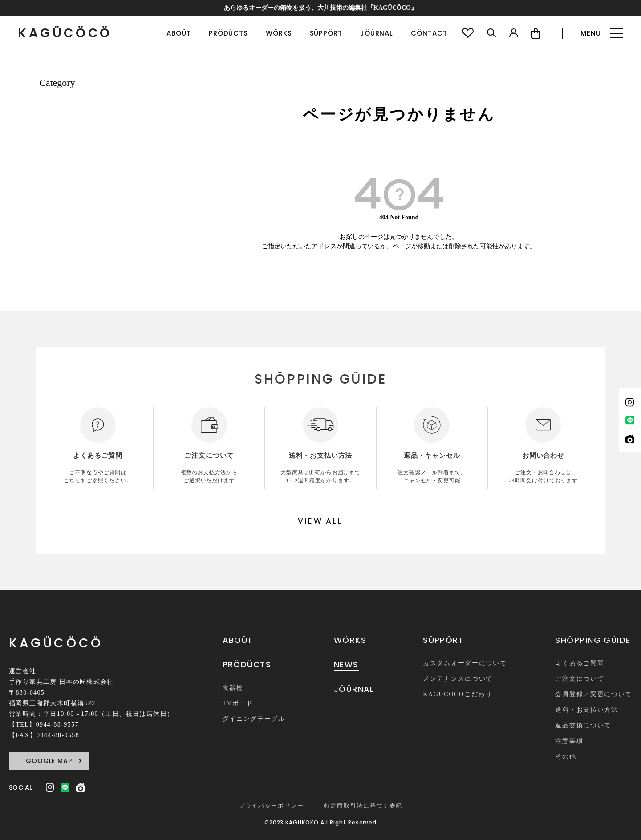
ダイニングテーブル (254, 719)
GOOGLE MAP (49, 761)
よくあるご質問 (580, 663)
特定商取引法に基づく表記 (363, 806)
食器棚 (233, 688)
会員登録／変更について (593, 694)
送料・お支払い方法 (586, 710)
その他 (566, 757)
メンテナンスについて (458, 679)
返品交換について (583, 725)
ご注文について (580, 679)
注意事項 (569, 741)
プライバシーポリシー (271, 806)
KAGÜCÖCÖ (65, 33)
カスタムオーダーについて (465, 663)
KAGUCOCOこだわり (458, 694)
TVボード (238, 703)
